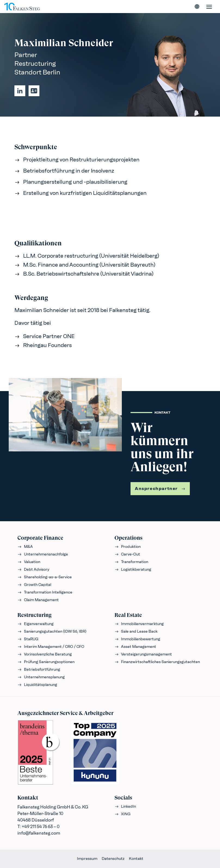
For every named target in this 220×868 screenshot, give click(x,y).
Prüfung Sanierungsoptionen (46, 662)
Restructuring (35, 615)
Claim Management (38, 600)
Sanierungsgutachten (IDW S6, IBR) (52, 631)
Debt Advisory (33, 569)
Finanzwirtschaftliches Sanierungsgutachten (157, 662)
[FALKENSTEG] (22, 7)
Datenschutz (113, 859)
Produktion (128, 547)
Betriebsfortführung (39, 669)
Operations (128, 538)
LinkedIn (125, 806)
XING (123, 814)
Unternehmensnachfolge (43, 554)
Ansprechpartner (160, 488)
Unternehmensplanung (41, 677)
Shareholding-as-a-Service (45, 577)
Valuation (29, 562)
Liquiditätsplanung (37, 685)
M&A (25, 547)
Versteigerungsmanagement (143, 654)
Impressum (87, 859)
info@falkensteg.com (39, 833)
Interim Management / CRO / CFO (51, 647)
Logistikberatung (133, 569)
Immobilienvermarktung (139, 624)
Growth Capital (34, 585)
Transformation (131, 562)
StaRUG (28, 639)
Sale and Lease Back (136, 631)
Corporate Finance (40, 538)
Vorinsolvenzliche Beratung (45, 654)
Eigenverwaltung (35, 624)
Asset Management (135, 647)
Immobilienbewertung (137, 639)
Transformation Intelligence (45, 592)
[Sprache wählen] (197, 7)
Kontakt (136, 859)
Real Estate (128, 615)
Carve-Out (127, 554)
